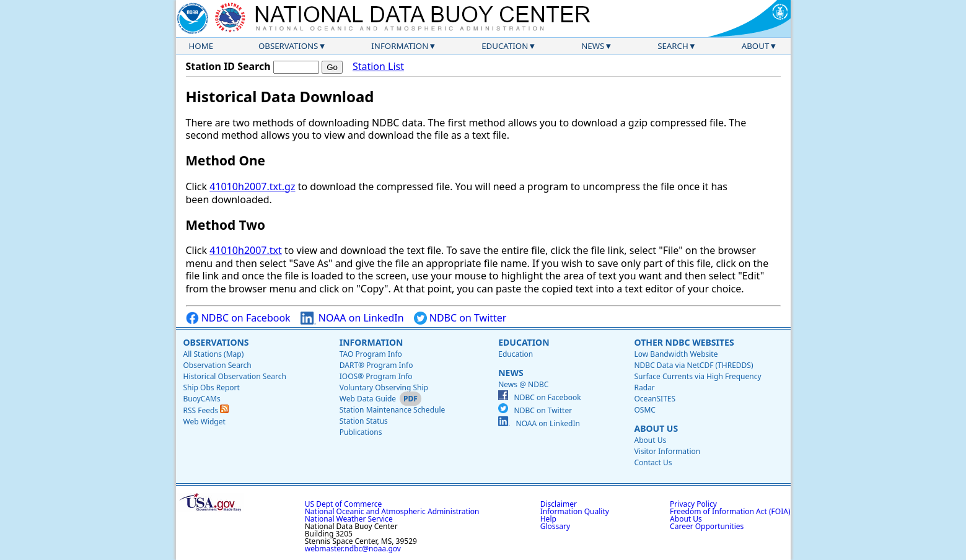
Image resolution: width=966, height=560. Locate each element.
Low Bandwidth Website (676, 354)
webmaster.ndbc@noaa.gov (353, 549)
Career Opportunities (707, 526)
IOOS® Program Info (376, 376)
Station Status (364, 421)
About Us (656, 428)
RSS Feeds (206, 410)
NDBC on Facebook (238, 318)
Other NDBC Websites (684, 342)
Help (548, 519)
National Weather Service (349, 519)
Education (505, 46)
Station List (378, 67)
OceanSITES (655, 399)
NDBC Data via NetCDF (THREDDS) (693, 365)
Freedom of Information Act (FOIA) (730, 511)
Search (673, 46)
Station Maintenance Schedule (393, 410)
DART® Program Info (376, 365)
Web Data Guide (368, 399)
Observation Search (217, 365)
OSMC (644, 410)
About (756, 46)
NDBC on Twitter (460, 318)
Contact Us (653, 462)
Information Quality (575, 511)
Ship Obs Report (212, 387)
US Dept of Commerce (344, 504)
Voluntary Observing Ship (384, 387)
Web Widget (204, 422)
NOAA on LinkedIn (352, 318)
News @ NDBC (523, 384)
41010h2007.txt (246, 250)
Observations (288, 46)
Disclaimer (559, 504)
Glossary (555, 526)
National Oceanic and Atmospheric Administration (392, 511)
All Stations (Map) (214, 354)
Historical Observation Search (235, 376)
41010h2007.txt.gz (252, 186)
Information (400, 46)
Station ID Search (228, 66)
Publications (361, 432)
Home (201, 46)
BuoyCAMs (202, 399)
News (593, 46)
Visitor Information (667, 451)
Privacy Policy (693, 504)
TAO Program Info (371, 354)
